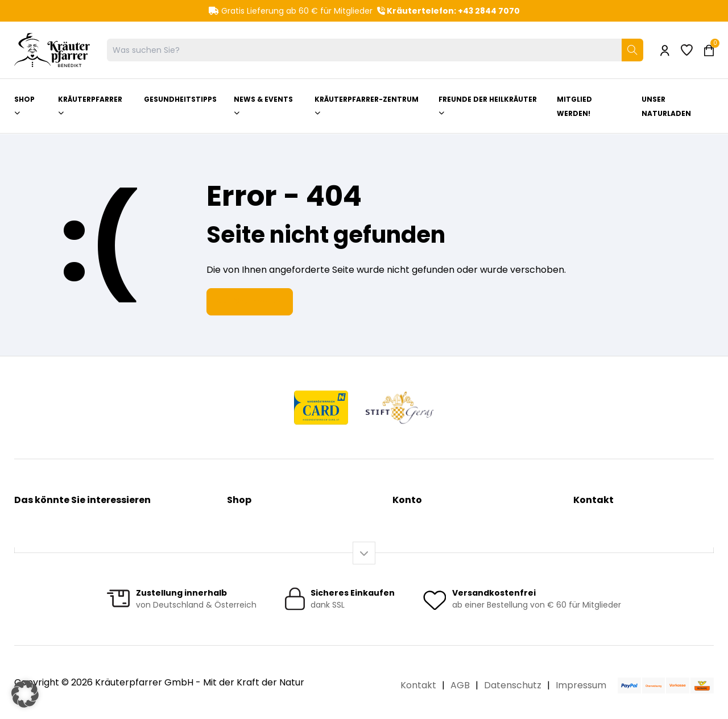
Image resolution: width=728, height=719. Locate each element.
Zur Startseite (250, 301)
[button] (25, 694)
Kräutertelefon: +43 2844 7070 (448, 11)
